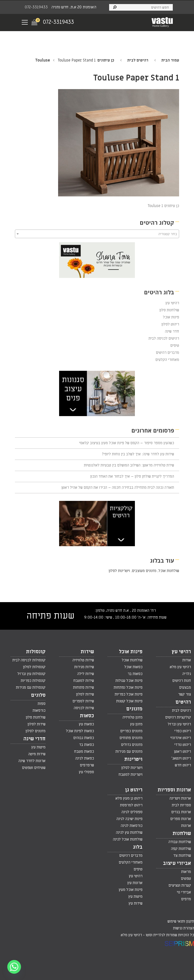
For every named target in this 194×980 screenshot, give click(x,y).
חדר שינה (172, 331)
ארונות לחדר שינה (32, 761)
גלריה (187, 674)
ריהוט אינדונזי (181, 738)
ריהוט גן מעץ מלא (129, 798)
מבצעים (185, 687)
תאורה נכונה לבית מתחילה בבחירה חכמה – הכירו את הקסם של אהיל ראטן (118, 487)
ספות (42, 704)
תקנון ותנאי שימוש (181, 921)
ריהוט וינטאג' (181, 758)
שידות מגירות (84, 667)
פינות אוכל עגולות (129, 681)
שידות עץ (136, 903)
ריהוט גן (134, 790)
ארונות (186, 826)
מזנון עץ (136, 724)
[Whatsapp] (14, 967)
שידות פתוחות (83, 687)
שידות (87, 652)
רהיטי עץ (172, 303)
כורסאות (39, 710)
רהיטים (183, 702)
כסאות (87, 716)
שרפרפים (87, 765)
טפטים (186, 879)
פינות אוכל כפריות (129, 694)
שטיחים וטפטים (34, 768)
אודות (187, 660)
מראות (186, 872)
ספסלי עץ (86, 772)
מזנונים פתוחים (131, 738)
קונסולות (36, 652)
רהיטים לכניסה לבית (164, 338)
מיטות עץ (38, 747)
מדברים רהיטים (167, 353)
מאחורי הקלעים (167, 360)
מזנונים (134, 709)
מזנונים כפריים (131, 731)
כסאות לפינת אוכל (80, 731)
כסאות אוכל (133, 667)
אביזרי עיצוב (177, 863)
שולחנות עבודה (180, 842)
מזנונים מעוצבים (144, 571)
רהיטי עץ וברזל (179, 724)
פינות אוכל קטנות (129, 701)
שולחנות (182, 833)
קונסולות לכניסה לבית (29, 660)
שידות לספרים (83, 701)
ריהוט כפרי (183, 731)
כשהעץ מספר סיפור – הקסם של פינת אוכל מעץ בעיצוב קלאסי (127, 443)
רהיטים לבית (138, 60)
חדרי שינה (34, 739)
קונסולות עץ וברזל (31, 674)
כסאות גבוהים (84, 738)
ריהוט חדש (183, 765)
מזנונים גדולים (132, 745)
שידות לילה (86, 674)
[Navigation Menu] (25, 22)
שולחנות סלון (169, 310)
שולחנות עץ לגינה (129, 832)
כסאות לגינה (85, 758)
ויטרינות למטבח (130, 774)
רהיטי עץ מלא (180, 667)
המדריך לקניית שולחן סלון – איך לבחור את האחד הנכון (132, 476)
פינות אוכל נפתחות (128, 687)
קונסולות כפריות (33, 681)
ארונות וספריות (174, 790)
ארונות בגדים (181, 812)
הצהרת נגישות (184, 928)
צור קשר (185, 694)
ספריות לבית (181, 805)
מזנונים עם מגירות (129, 751)
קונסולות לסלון (34, 667)
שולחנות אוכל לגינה (128, 839)
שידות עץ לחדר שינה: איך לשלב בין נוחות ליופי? (138, 454)
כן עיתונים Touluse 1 (163, 206)
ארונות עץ (135, 883)
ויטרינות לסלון (119, 571)
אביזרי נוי (184, 892)
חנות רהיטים (182, 681)
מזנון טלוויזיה (132, 717)
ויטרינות (133, 759)
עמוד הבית (170, 60)
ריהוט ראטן (183, 751)
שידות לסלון (85, 694)
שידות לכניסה (84, 708)
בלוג (138, 847)
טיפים (175, 345)
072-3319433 (36, 7)
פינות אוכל (171, 317)
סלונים (38, 695)
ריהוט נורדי (183, 745)
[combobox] (97, 234)
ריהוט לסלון (170, 324)
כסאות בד (87, 745)
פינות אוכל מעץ (131, 890)
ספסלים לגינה (132, 812)
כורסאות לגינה (132, 826)
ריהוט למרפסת (131, 805)
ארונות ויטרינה (180, 798)
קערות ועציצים (180, 885)
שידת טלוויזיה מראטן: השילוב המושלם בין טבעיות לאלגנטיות (129, 465)
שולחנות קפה (181, 849)
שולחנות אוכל (169, 571)
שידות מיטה (37, 754)
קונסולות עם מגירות (31, 687)
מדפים (186, 899)
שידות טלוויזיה (83, 660)
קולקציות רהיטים (178, 717)
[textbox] (97, 234)
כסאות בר (135, 674)
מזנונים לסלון (35, 731)
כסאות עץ (86, 724)
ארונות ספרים (181, 819)
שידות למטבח (84, 681)
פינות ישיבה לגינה (129, 819)
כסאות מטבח (84, 751)
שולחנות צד (182, 855)
